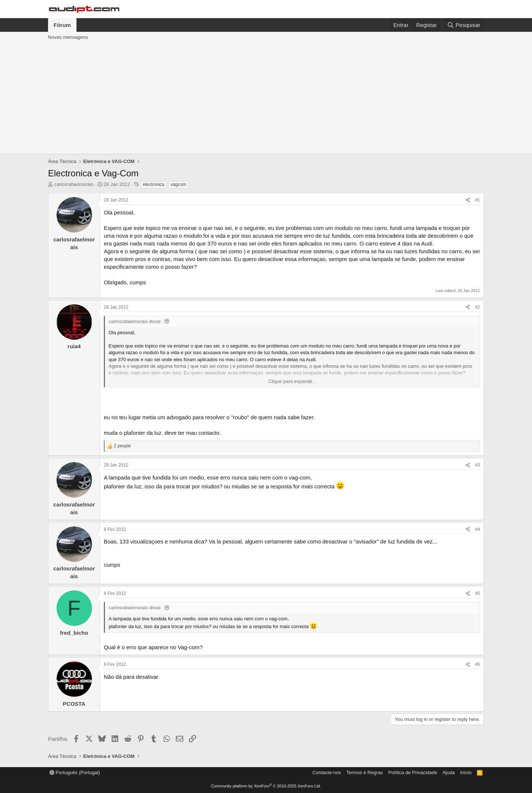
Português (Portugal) (75, 772)
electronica (153, 184)
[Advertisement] (266, 98)
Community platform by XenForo (266, 786)
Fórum (62, 25)
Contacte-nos (327, 772)
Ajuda (449, 772)
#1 (478, 200)
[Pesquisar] (464, 25)
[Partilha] (468, 200)
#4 (478, 529)
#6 (478, 664)
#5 (478, 593)
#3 (478, 465)
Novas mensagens (68, 37)
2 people (122, 446)
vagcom (178, 184)
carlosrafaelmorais (74, 184)
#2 (478, 307)
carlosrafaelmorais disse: (135, 321)
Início (466, 772)
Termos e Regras (364, 772)
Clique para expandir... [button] (292, 381)
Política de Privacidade (413, 772)
